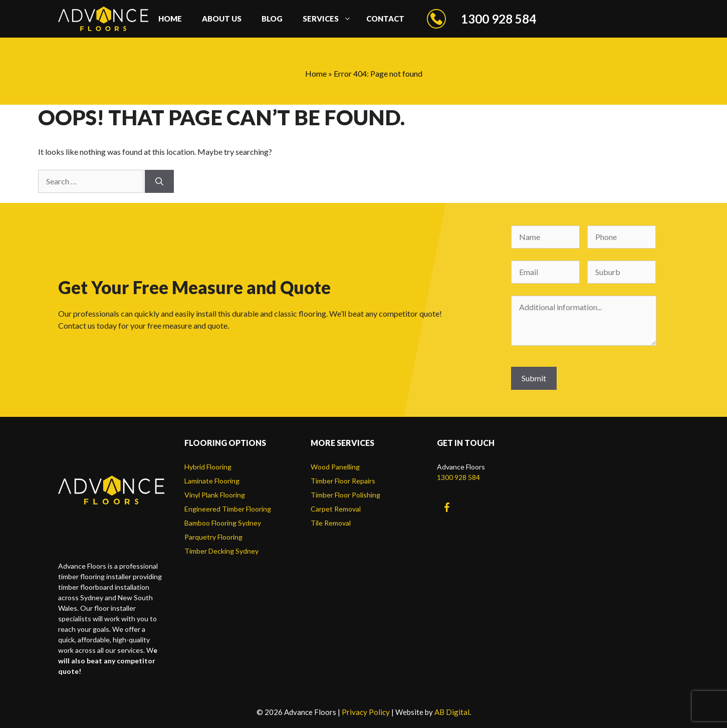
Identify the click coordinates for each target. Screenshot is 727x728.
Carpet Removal (336, 509)
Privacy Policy (366, 712)
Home (170, 19)
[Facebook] (447, 508)
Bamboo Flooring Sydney (223, 523)
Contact (385, 19)
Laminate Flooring (212, 481)
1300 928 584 (458, 477)
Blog (272, 19)
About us (222, 19)
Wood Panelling (335, 467)
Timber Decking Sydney (221, 551)
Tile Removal (331, 523)
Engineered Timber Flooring (228, 509)
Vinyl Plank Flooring (215, 495)
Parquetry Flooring (213, 537)
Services (329, 19)
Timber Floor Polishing (345, 495)
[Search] (159, 181)
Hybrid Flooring (208, 467)
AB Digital (452, 712)
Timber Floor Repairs (343, 481)
